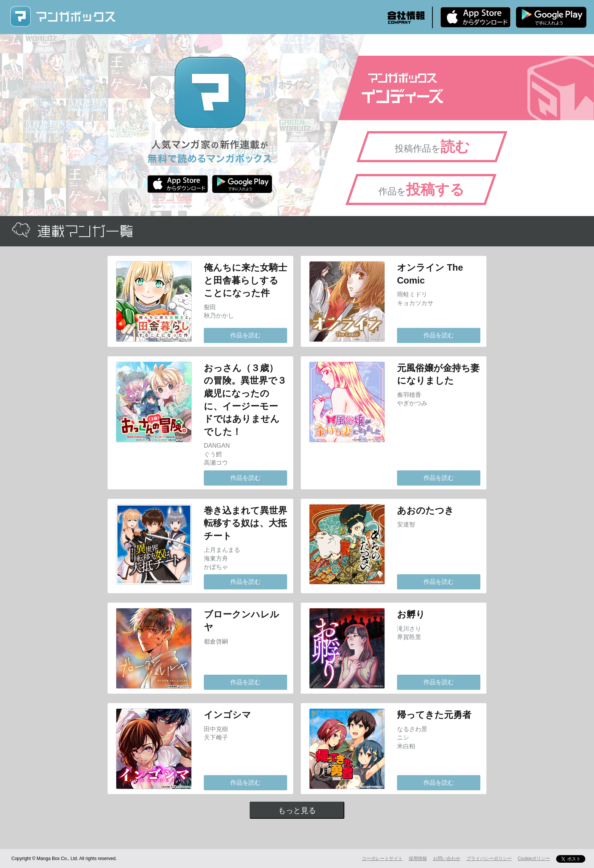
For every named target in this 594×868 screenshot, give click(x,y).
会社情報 (406, 17)
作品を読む (245, 335)
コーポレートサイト (382, 859)
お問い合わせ (447, 859)
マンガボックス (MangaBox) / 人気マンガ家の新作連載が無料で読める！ (63, 16)
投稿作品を (432, 147)
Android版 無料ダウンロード (551, 17)
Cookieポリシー (534, 859)
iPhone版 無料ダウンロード (475, 17)
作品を (421, 190)
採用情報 (418, 859)
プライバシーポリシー (489, 859)
